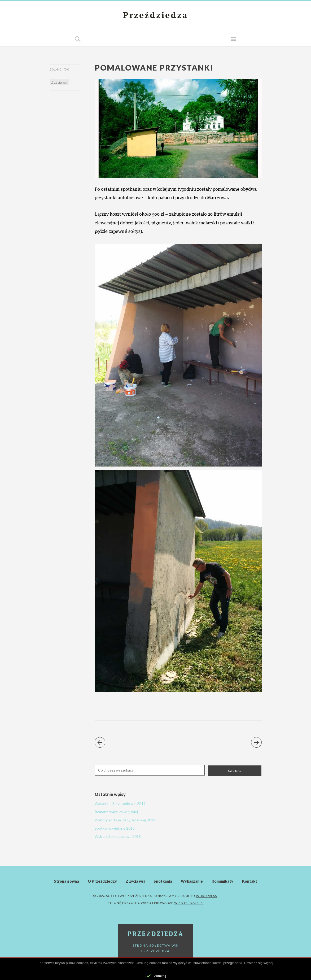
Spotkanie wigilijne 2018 (115, 828)
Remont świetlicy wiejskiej (116, 812)
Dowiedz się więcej (259, 963)
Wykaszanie (192, 881)
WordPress (206, 896)
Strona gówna (66, 881)
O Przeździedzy (102, 881)
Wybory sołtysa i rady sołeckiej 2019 (125, 820)
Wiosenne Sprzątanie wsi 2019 (120, 803)
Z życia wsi (59, 82)
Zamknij (160, 976)
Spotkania (163, 881)
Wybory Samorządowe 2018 (118, 836)
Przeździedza (155, 16)
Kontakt (250, 881)
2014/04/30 (59, 69)
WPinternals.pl (189, 903)
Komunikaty (222, 881)
